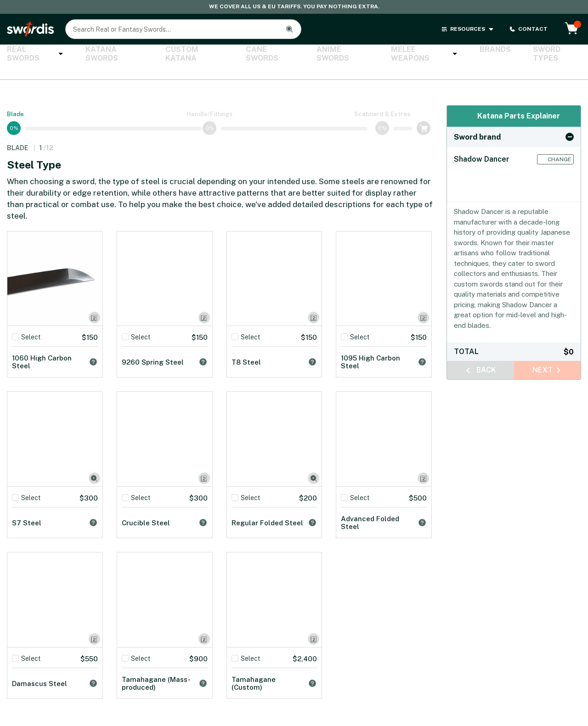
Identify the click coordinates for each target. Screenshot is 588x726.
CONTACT (528, 29)
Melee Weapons (389, 54)
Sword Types (508, 54)
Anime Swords (314, 54)
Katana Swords (105, 54)
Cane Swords (248, 54)
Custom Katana (178, 54)
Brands (453, 54)
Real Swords (32, 54)
